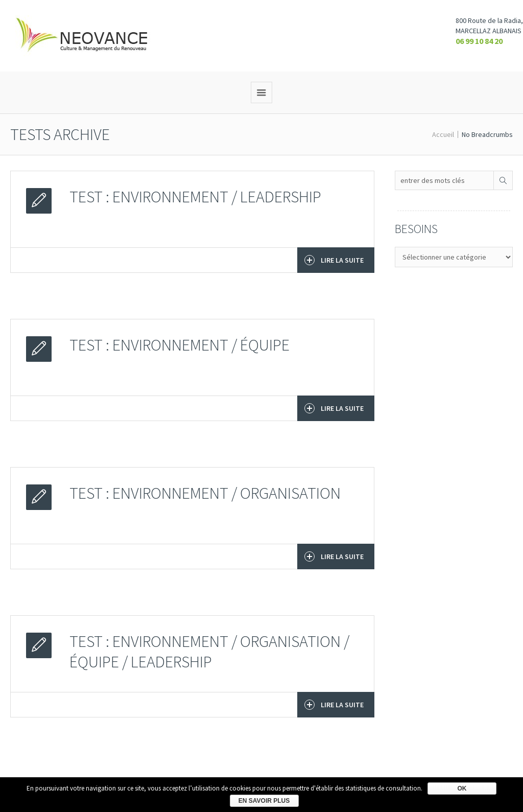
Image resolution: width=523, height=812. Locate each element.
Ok (462, 788)
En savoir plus (264, 801)
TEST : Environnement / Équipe (180, 345)
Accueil (443, 134)
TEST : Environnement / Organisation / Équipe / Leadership (209, 652)
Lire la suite (334, 260)
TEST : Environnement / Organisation (205, 493)
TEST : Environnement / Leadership (195, 197)
